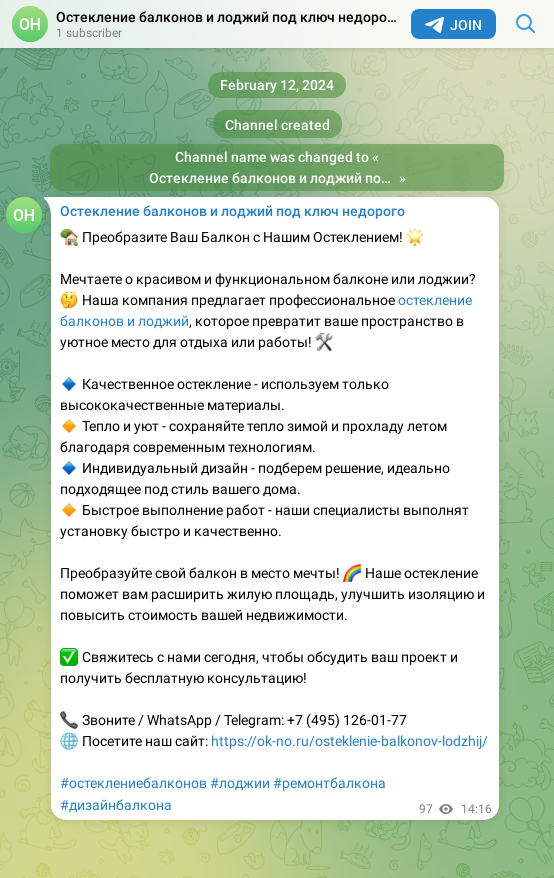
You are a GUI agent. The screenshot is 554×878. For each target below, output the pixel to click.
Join (453, 25)
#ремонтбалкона (329, 783)
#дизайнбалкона (116, 805)
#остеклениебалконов (133, 783)
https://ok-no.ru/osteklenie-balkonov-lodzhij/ (349, 741)
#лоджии (240, 783)
